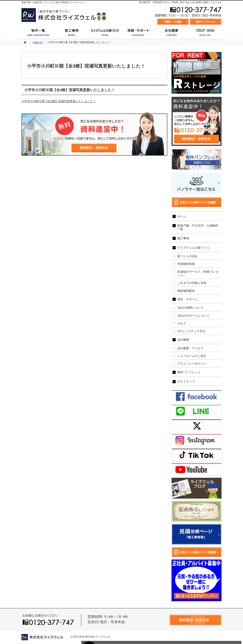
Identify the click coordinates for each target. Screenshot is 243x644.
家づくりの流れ (188, 256)
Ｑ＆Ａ (182, 323)
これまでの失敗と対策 (192, 283)
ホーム (182, 216)
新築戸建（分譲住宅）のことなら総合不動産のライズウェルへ (54, 2)
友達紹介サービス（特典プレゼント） (198, 273)
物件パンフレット (189, 372)
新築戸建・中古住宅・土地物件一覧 (198, 227)
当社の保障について (190, 308)
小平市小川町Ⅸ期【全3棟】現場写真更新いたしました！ (59, 101)
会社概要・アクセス (190, 348)
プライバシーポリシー (192, 364)
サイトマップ (186, 382)
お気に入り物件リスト (206, 22)
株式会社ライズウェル (98, 637)
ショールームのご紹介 (192, 356)
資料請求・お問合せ (173, 22)
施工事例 (183, 238)
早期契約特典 (186, 264)
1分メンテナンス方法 (191, 331)
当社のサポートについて (193, 316)
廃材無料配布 (186, 291)
